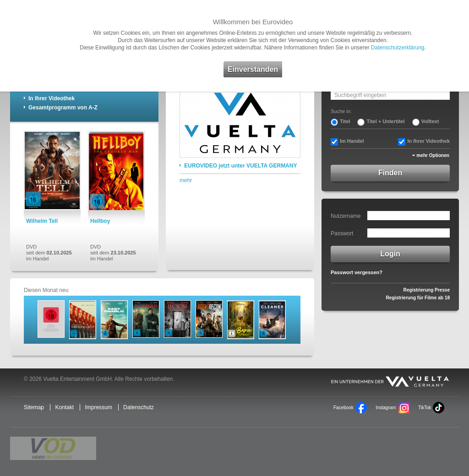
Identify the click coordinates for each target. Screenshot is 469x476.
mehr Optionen (433, 155)
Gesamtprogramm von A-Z (63, 108)
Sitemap (34, 407)
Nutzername (346, 216)
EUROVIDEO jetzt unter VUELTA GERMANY (240, 166)
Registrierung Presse (427, 290)
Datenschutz (139, 407)
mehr (186, 180)
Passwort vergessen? (357, 272)
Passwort (342, 233)
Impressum (98, 407)
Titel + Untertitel (385, 121)
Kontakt (64, 407)
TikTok (425, 408)
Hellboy (100, 221)
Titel (345, 121)
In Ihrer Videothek (52, 98)
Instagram (386, 408)
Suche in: (341, 111)
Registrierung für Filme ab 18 (418, 298)
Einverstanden (253, 69)
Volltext (430, 121)
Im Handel (352, 141)
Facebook (344, 408)
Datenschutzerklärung (398, 48)
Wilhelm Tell (42, 221)
